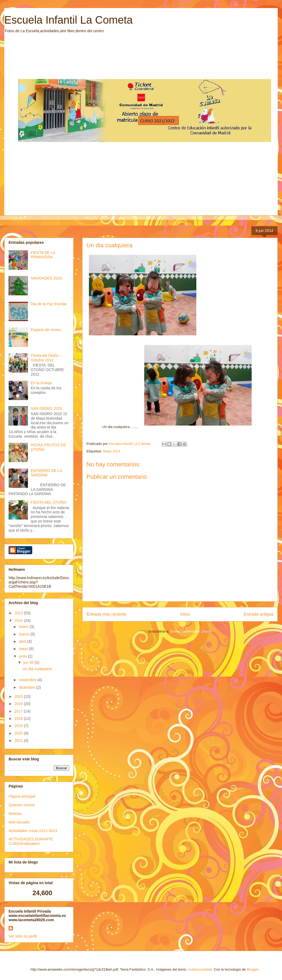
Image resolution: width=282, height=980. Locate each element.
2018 (19, 718)
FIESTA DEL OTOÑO (49, 502)
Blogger (253, 969)
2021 (19, 741)
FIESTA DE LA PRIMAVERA (43, 255)
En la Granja (41, 383)
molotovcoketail (200, 969)
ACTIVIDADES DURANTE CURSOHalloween (31, 841)
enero (24, 627)
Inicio (185, 614)
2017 (19, 711)
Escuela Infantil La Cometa (68, 20)
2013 (19, 613)
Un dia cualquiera (37, 669)
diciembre (28, 687)
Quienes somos (22, 805)
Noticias (15, 814)
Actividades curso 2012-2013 (33, 831)
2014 (19, 620)
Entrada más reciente (106, 614)
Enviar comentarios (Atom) (191, 631)
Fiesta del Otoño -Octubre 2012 (46, 358)
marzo (25, 634)
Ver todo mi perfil (23, 936)
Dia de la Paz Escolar (49, 304)
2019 (19, 726)
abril (23, 641)
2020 (19, 733)
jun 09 (29, 662)
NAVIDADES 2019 (46, 278)
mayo (24, 649)
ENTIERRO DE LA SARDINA (46, 473)
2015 (19, 696)
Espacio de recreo (46, 330)
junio (23, 656)
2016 (19, 704)
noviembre (28, 680)
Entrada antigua (259, 614)
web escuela (19, 822)
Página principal (22, 796)
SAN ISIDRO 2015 (46, 408)
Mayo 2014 (111, 451)
